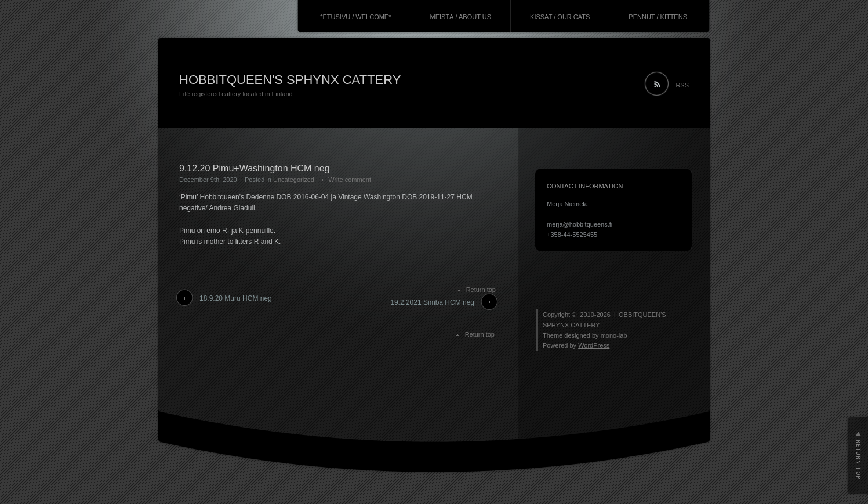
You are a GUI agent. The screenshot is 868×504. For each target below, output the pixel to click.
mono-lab (614, 335)
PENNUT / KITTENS (658, 17)
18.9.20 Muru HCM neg (236, 298)
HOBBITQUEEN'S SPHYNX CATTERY (290, 80)
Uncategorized (294, 180)
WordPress (594, 345)
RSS (682, 85)
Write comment (350, 180)
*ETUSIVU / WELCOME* (355, 17)
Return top (481, 290)
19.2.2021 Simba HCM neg (432, 302)
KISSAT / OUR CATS (560, 17)
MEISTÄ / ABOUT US (461, 17)
